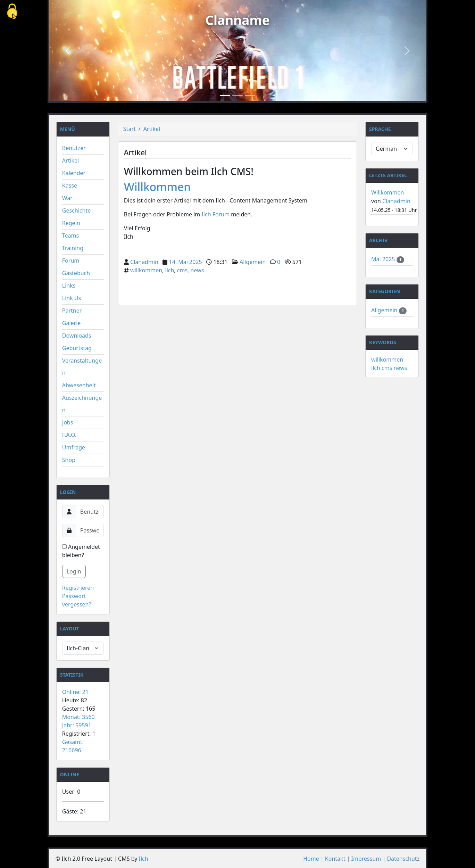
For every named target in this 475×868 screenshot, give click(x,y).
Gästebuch (76, 273)
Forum (71, 261)
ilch (170, 270)
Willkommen (157, 187)
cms (182, 270)
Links (69, 286)
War (67, 198)
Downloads (77, 336)
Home (311, 859)
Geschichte (76, 210)
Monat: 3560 (78, 717)
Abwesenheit (79, 385)
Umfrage (74, 447)
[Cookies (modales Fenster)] (12, 12)
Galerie (72, 323)
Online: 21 (75, 692)
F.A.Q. (69, 435)
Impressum (366, 859)
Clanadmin (144, 262)
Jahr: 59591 (77, 725)
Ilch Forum (215, 214)
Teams (70, 235)
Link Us (72, 298)
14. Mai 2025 (186, 262)
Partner (72, 311)
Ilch (144, 859)
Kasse (70, 185)
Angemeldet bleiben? (81, 551)
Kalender (74, 173)
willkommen (146, 270)
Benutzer (74, 148)
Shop (69, 460)
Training (73, 248)
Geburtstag (77, 348)
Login (74, 571)
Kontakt (335, 859)
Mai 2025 (384, 259)
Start (130, 129)
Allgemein (253, 262)
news (197, 270)
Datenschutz (403, 859)
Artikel (70, 160)
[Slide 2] (237, 95)
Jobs (68, 422)
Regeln (71, 223)
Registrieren (78, 588)
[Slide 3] (250, 95)
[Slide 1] (225, 95)
